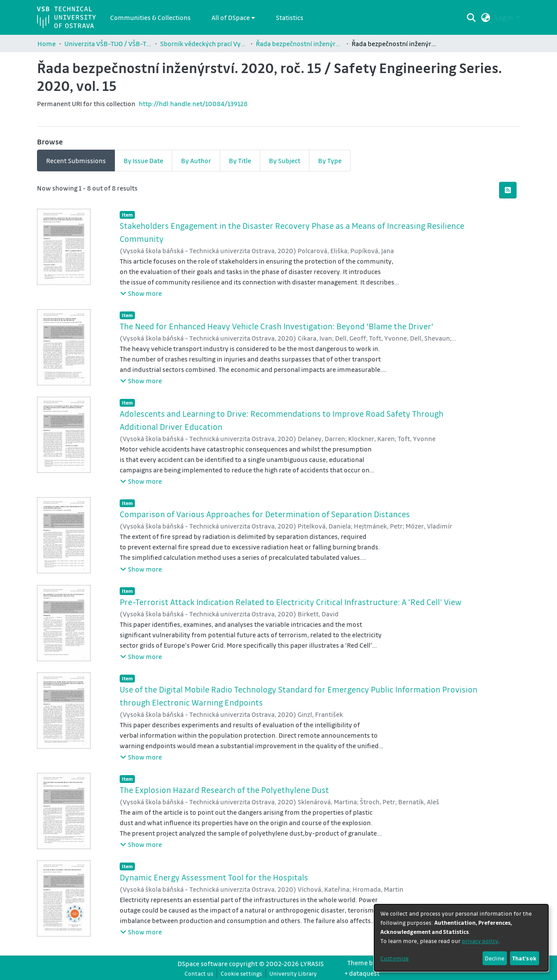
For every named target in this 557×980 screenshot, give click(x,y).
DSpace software (203, 963)
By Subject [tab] (285, 161)
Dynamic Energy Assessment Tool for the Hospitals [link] (214, 877)
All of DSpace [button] (231, 17)
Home (47, 43)
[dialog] (461, 938)
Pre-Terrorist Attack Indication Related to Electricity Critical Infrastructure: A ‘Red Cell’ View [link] (290, 602)
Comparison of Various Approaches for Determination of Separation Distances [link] (265, 514)
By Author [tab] (196, 161)
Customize (394, 958)
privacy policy (480, 941)
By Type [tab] (330, 161)
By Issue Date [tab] (143, 161)
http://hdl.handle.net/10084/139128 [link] (193, 104)
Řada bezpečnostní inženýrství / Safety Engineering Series (299, 43)
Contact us (199, 973)
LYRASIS (312, 963)
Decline (495, 958)
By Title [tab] (240, 161)
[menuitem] (233, 17)
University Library (293, 973)
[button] (486, 17)
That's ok (524, 958)
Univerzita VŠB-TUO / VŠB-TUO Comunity (108, 43)
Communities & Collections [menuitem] (150, 17)
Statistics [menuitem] (290, 17)
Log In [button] (505, 17)
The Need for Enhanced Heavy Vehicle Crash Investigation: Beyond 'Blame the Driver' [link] (277, 326)
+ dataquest (362, 973)
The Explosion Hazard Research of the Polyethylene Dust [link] (224, 790)
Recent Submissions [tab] (76, 161)
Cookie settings (241, 973)
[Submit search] (471, 17)
